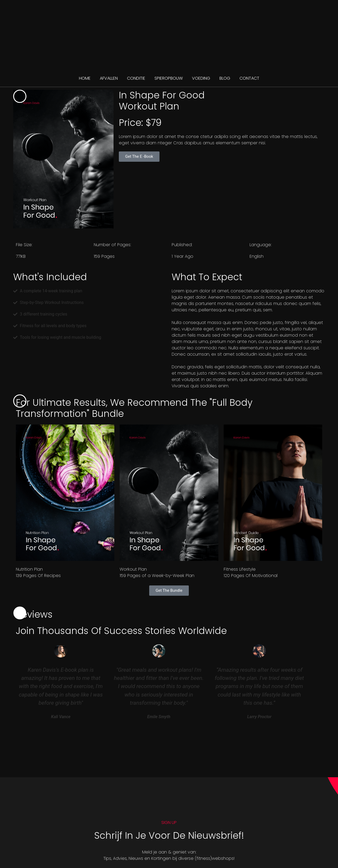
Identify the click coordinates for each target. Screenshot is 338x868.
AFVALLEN (109, 78)
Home (85, 78)
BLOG (225, 78)
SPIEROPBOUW (169, 78)
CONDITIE (136, 78)
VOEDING (201, 78)
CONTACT (249, 78)
